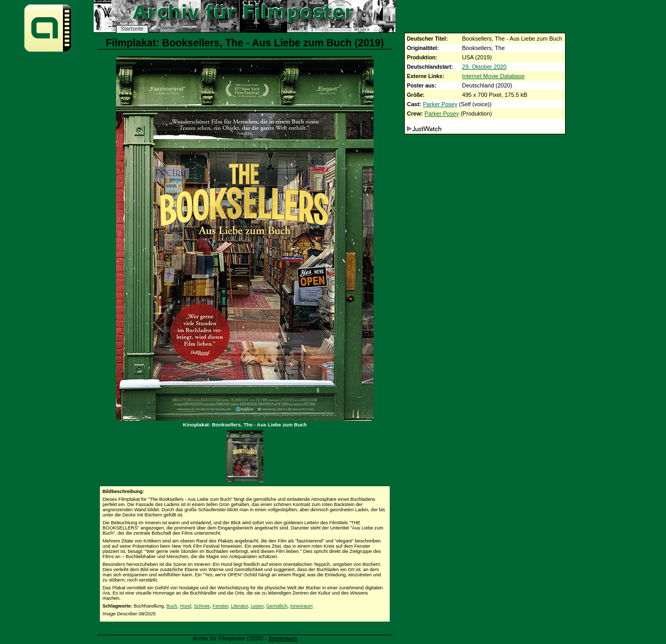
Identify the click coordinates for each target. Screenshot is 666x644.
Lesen (257, 606)
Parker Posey (440, 104)
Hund (186, 606)
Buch (172, 606)
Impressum (283, 638)
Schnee (202, 606)
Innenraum (302, 606)
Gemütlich (277, 606)
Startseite (132, 29)
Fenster (220, 606)
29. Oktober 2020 (484, 67)
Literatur (240, 606)
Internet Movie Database (493, 76)
